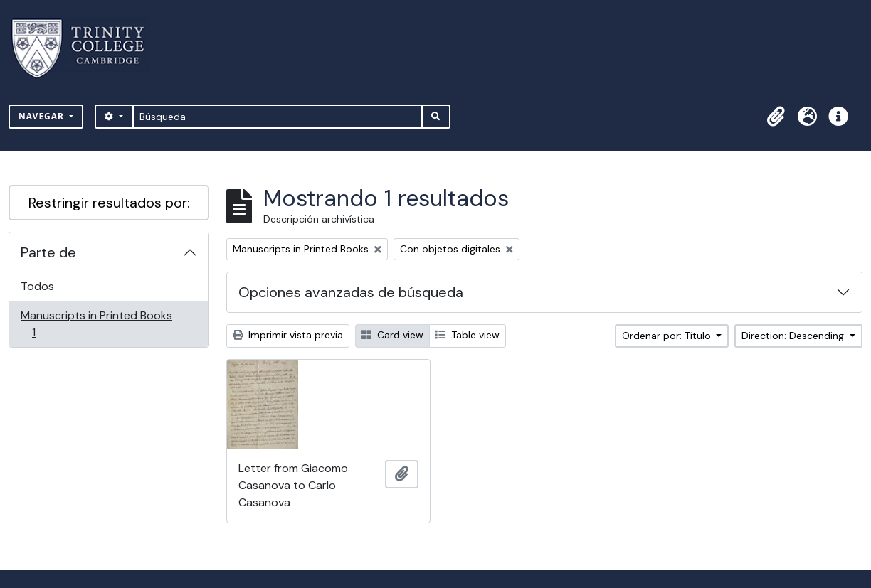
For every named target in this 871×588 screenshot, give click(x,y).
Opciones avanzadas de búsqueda (351, 292)
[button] (776, 117)
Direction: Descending (794, 336)
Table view (468, 335)
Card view (392, 335)
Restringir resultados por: (109, 203)
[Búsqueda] (277, 117)
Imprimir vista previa (288, 335)
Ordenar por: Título (668, 336)
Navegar (43, 116)
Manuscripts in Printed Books (96, 324)
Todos (37, 286)
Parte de (48, 252)
